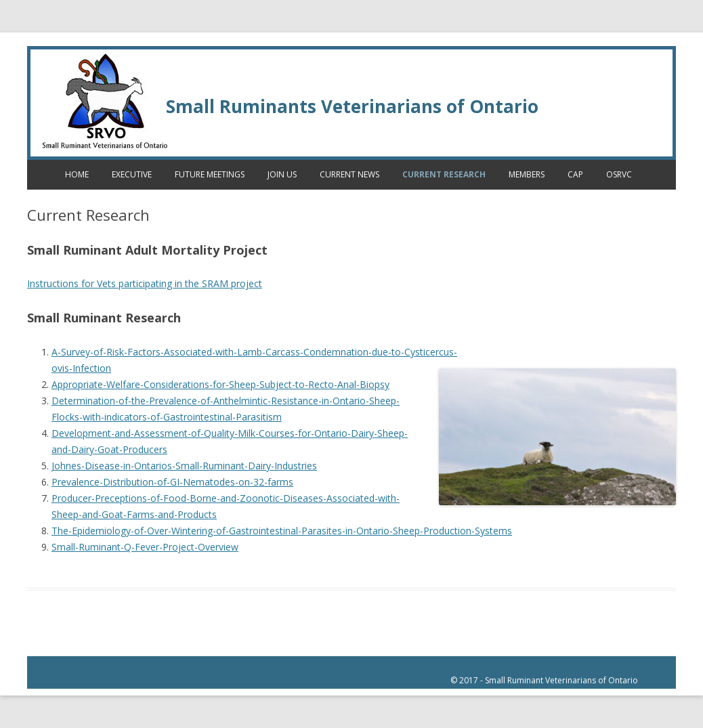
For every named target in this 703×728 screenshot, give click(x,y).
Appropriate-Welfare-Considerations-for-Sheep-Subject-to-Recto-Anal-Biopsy (220, 384)
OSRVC (619, 174)
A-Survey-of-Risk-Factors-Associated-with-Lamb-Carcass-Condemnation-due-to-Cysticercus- (254, 352)
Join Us (282, 174)
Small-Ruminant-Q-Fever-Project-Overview (145, 547)
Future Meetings (210, 174)
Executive (132, 174)
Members (527, 174)
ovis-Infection (81, 368)
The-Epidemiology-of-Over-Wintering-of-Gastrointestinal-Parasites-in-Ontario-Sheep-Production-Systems (282, 531)
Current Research (444, 174)
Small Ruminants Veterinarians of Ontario (352, 106)
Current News (349, 174)
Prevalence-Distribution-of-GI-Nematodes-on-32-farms (172, 482)
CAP (575, 174)
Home (77, 174)
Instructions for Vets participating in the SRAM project (145, 283)
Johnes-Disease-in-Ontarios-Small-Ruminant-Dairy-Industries (184, 466)
